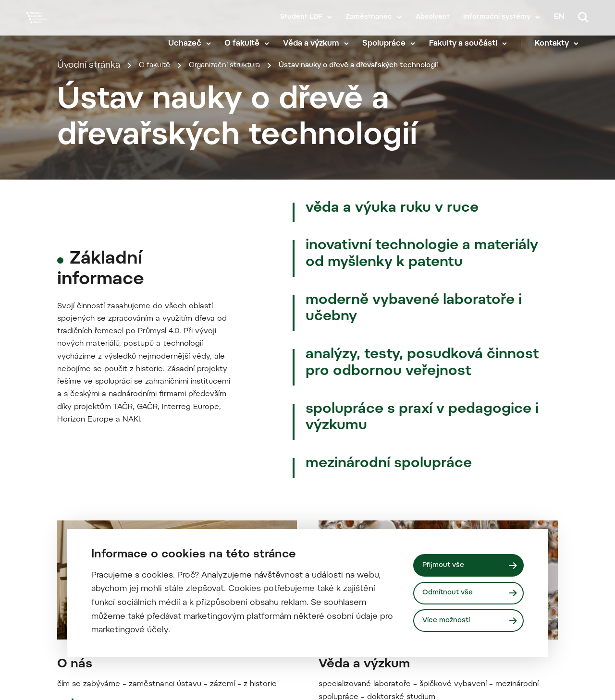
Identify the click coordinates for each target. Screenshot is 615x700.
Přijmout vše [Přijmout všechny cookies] (447, 563)
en (559, 17)
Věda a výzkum (321, 43)
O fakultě (252, 43)
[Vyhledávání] (583, 17)
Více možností (450, 622)
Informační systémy (497, 17)
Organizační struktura (242, 198)
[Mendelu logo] (82, 30)
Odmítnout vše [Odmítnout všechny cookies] (451, 593)
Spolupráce (394, 43)
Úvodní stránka (89, 198)
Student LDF (301, 17)
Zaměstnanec (369, 17)
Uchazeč (195, 43)
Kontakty (562, 43)
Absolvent (433, 17)
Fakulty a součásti (473, 43)
